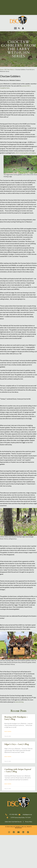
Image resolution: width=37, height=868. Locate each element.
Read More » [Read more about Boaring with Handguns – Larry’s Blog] (8, 732)
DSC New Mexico (9, 70)
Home (2, 70)
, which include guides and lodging (25, 153)
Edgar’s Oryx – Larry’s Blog (17, 744)
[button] (15, 28)
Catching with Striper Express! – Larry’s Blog (18, 770)
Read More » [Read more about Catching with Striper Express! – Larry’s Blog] (8, 784)
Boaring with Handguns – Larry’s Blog (16, 718)
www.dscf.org (19, 702)
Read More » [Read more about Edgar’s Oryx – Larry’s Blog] (8, 757)
